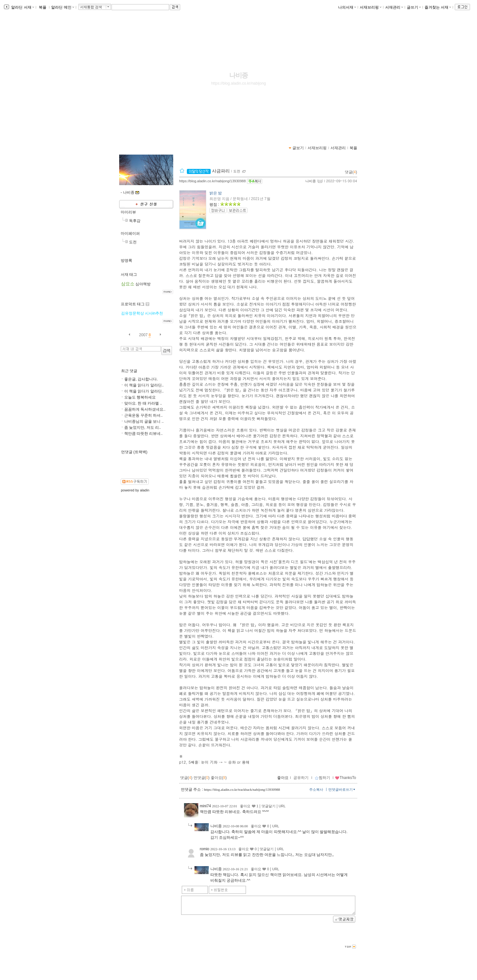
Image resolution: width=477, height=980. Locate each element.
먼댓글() (202, 778)
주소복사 (316, 789)
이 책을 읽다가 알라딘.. (144, 385)
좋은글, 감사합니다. (141, 379)
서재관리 (394, 7)
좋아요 (283, 778)
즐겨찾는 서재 (438, 7)
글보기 (298, 148)
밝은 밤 (216, 193)
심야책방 (143, 284)
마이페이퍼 (130, 233)
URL (282, 806)
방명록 (126, 261)
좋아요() (219, 778)
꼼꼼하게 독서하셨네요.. (145, 409)
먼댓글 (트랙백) (134, 452)
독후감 (135, 221)
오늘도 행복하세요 (140, 397)
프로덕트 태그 (133, 304)
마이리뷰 (128, 212)
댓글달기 (269, 806)
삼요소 (128, 284)
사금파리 (208, 171)
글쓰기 (414, 7)
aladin (144, 490)
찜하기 (322, 778)
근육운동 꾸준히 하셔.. (143, 415)
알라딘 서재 (22, 7)
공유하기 (301, 778)
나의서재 (347, 7)
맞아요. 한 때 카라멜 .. (143, 403)
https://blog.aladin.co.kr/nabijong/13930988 (213, 181)
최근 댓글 (129, 371)
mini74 (205, 806)
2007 (143, 335)
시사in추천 (154, 313)
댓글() (351, 172)
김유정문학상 (133, 313)
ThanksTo (345, 778)
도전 (133, 242)
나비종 (239, 75)
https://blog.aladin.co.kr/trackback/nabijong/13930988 (242, 789)
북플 (43, 7)
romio (205, 849)
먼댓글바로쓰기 (342, 789)
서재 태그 (129, 275)
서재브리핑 (371, 7)
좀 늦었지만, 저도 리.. (143, 427)
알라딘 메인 (62, 7)
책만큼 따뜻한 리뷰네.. (143, 434)
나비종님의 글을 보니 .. (144, 421)
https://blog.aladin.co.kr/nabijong (238, 83)
